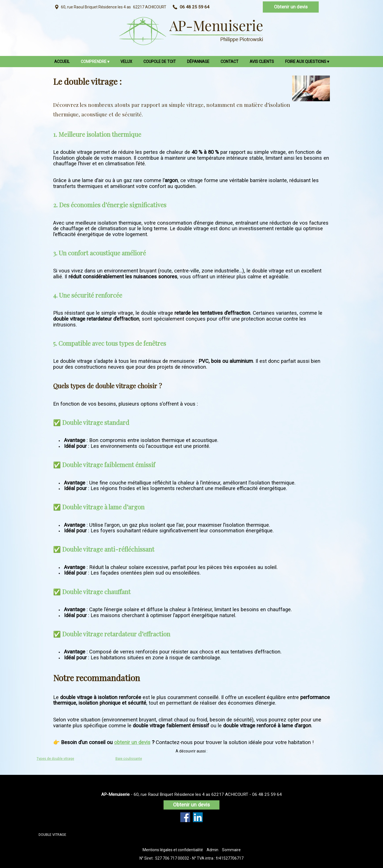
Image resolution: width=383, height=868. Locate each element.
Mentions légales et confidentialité (173, 850)
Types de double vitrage (55, 759)
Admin (212, 850)
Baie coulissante (129, 759)
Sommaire (231, 850)
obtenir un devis (132, 742)
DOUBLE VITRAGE (52, 835)
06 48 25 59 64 (267, 794)
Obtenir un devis (291, 7)
